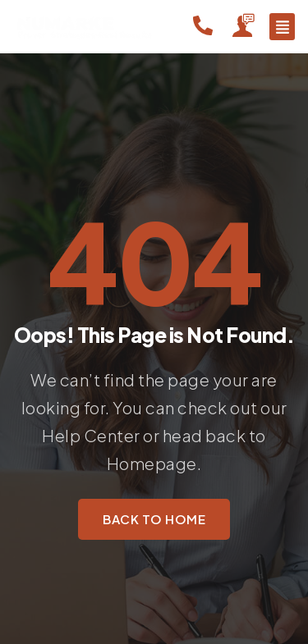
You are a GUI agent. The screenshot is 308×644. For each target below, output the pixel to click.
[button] (282, 27)
